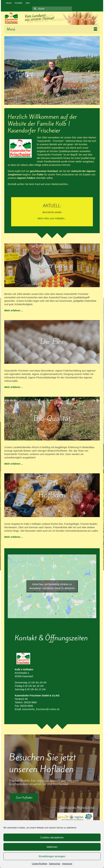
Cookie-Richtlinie (39, 864)
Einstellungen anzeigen (52, 856)
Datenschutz (55, 864)
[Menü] (52, 29)
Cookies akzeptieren (52, 837)
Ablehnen (52, 847)
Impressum (67, 864)
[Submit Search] (35, 9)
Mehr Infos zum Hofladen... (52, 218)
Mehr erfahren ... (14, 310)
